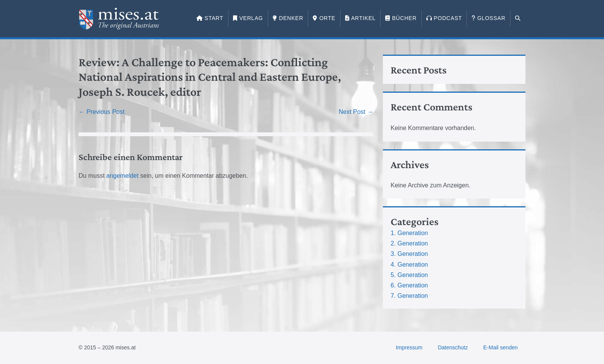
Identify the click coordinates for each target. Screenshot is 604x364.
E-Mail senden (501, 347)
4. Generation (409, 265)
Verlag (248, 18)
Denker (288, 18)
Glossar (488, 18)
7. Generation (409, 296)
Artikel (360, 18)
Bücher (401, 18)
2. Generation (409, 243)
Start (210, 18)
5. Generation (409, 275)
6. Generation (409, 285)
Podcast (444, 18)
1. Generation (409, 233)
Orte (324, 18)
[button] (518, 18)
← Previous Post (102, 112)
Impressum (409, 347)
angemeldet (122, 176)
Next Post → (356, 112)
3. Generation (409, 254)
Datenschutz (453, 347)
